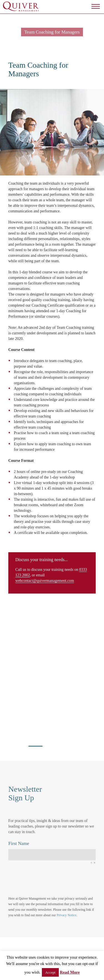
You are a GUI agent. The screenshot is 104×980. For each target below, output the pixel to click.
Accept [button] (50, 972)
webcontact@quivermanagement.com (45, 581)
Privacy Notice (66, 915)
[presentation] (50, 880)
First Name (19, 843)
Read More (70, 972)
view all (17, 643)
